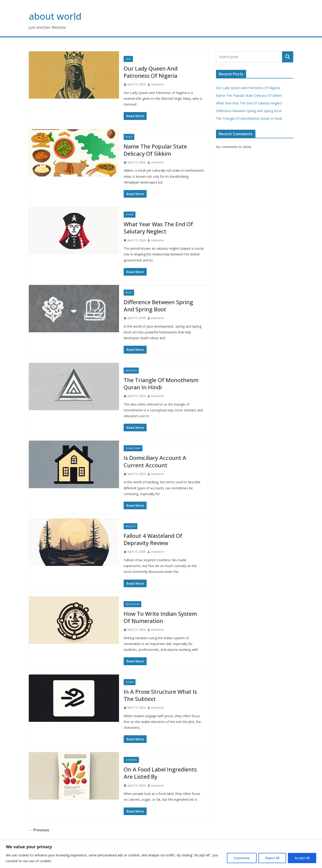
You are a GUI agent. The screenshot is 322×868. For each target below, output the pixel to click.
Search (288, 57)
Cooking (131, 760)
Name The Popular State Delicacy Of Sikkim (155, 150)
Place (129, 137)
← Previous (39, 830)
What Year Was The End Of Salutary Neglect (158, 228)
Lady (128, 59)
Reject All (272, 858)
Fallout (130, 526)
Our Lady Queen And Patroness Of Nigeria (151, 72)
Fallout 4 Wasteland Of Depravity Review (153, 539)
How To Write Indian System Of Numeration (160, 617)
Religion (131, 371)
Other (130, 215)
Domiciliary (133, 448)
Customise (242, 858)
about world (55, 16)
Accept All (302, 858)
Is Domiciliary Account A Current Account (155, 461)
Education (132, 604)
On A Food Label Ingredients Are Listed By (160, 773)
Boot (129, 293)
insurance (157, 84)
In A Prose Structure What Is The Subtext (160, 695)
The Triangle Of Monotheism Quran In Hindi (161, 384)
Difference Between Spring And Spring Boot (158, 306)
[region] (161, 854)
